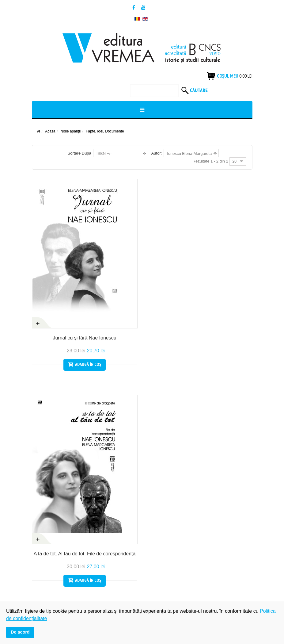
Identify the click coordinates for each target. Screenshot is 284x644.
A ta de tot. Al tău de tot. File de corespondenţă (200, 338)
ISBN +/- (104, 153)
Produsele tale (161, 481)
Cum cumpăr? (45, 481)
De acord (20, 632)
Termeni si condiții (49, 502)
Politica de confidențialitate (172, 492)
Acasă (50, 131)
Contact (39, 513)
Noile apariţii (70, 131)
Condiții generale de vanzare (59, 492)
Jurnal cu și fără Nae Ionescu (84, 338)
